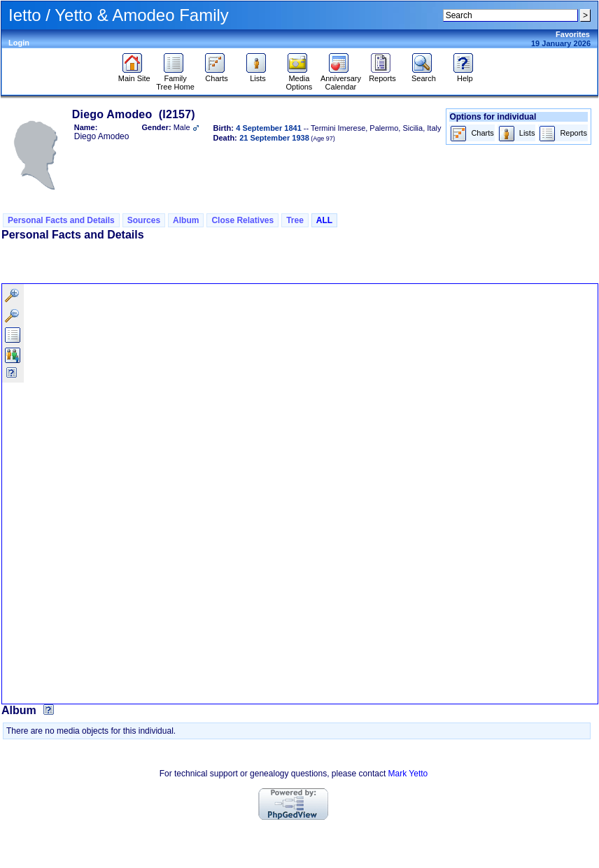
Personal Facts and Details (61, 220)
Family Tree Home (175, 79)
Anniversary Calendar (341, 79)
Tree (295, 220)
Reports (382, 75)
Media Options (299, 79)
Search (424, 75)
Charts (217, 75)
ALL (324, 220)
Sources (144, 220)
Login (19, 43)
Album (186, 220)
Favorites (573, 34)
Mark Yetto (408, 774)
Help (465, 75)
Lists (258, 75)
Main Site (134, 75)
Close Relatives (242, 220)
